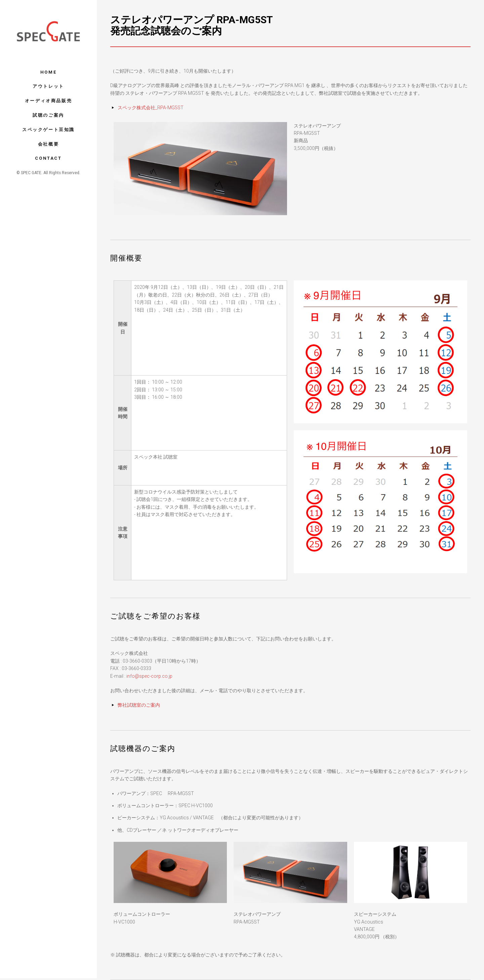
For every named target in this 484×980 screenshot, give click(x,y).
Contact (48, 158)
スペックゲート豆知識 (48, 130)
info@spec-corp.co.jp (149, 676)
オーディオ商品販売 (48, 101)
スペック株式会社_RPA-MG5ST (151, 108)
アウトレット (48, 86)
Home (48, 72)
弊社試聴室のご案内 (139, 705)
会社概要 (48, 144)
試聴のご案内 (48, 115)
